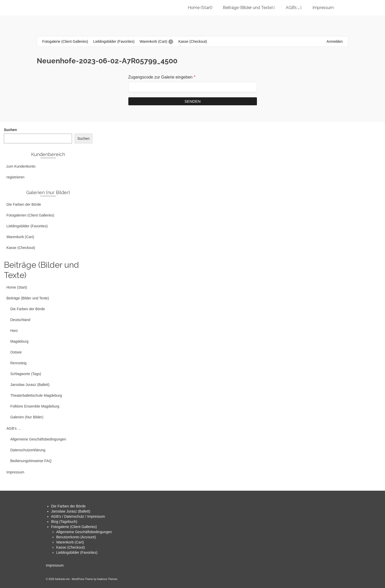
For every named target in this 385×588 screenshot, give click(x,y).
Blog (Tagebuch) (64, 522)
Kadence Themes (107, 579)
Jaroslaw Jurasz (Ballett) (71, 511)
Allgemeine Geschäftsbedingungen (84, 532)
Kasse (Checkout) (71, 547)
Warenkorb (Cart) (70, 542)
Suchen (10, 130)
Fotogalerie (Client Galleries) (74, 527)
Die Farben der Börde (69, 506)
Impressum (55, 565)
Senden (192, 101)
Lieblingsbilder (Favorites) (77, 552)
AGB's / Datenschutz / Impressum (78, 516)
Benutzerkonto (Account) (76, 537)
